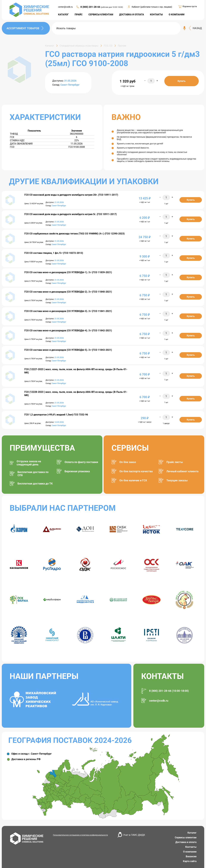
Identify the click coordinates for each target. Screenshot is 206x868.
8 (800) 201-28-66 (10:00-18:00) (169, 691)
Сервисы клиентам (186, 838)
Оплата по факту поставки (81, 462)
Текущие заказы (177, 480)
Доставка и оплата (186, 842)
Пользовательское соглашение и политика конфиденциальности (80, 835)
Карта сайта (190, 861)
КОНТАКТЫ (156, 15)
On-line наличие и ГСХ (133, 480)
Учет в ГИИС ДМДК (134, 835)
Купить (182, 81)
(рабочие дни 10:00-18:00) (112, 7)
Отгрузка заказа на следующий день (29, 463)
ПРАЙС (79, 15)
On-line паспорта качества (136, 471)
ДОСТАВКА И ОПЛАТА (132, 15)
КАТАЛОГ (63, 15)
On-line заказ (128, 462)
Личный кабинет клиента (182, 471)
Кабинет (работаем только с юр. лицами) (152, 7)
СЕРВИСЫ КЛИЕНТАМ (101, 15)
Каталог (192, 833)
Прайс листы (175, 462)
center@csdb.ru (65, 7)
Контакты (191, 847)
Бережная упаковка (77, 471)
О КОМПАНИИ (177, 15)
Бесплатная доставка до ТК (35, 484)
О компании (190, 852)
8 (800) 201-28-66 (91, 7)
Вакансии (191, 856)
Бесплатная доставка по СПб (33, 474)
